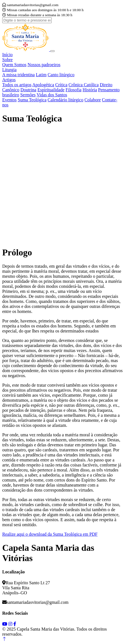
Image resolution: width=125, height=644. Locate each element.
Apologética (43, 85)
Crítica (61, 85)
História (90, 90)
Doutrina (28, 90)
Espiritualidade (51, 90)
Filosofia (74, 90)
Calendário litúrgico (66, 100)
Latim (41, 75)
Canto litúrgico (61, 75)
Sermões (28, 95)
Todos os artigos (17, 85)
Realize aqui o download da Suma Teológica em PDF (50, 534)
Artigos (9, 80)
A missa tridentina (18, 75)
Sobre (7, 60)
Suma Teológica (32, 100)
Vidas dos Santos (52, 95)
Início (7, 55)
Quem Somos (14, 65)
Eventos (9, 100)
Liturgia (9, 70)
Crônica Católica (84, 85)
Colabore (93, 100)
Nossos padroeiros (44, 65)
